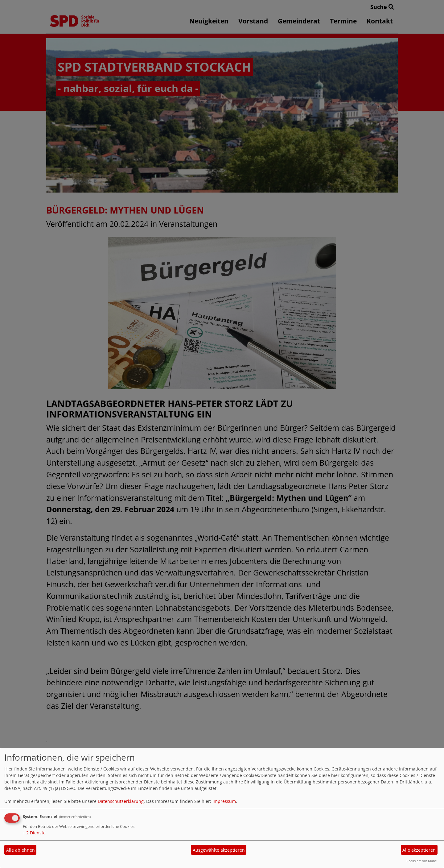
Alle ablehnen (21, 850)
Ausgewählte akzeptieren (219, 850)
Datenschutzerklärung (121, 801)
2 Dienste (34, 833)
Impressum (224, 801)
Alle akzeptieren (419, 850)
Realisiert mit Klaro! (422, 861)
